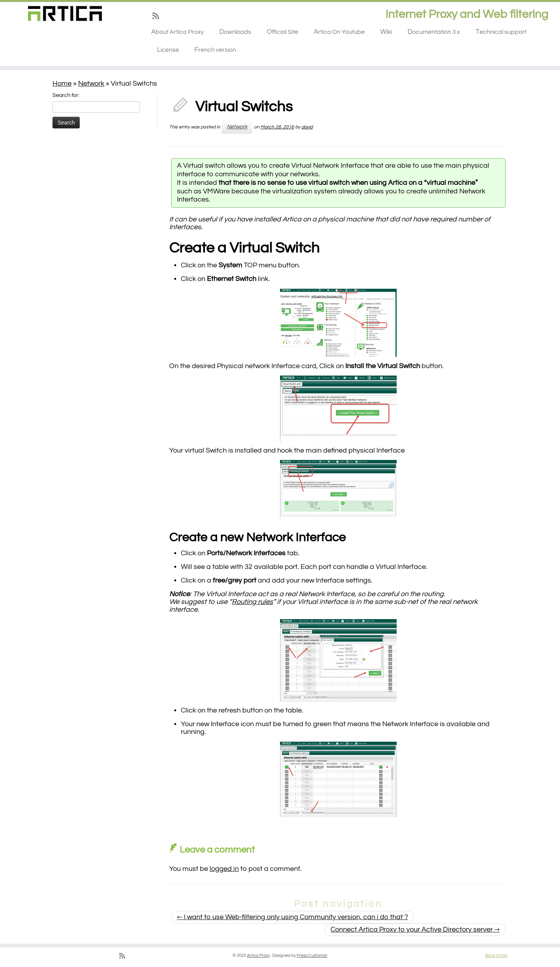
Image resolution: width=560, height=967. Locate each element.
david (307, 127)
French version (215, 50)
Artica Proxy (258, 956)
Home (62, 83)
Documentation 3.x (434, 32)
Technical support (501, 32)
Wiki (386, 32)
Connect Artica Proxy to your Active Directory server (415, 929)
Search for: (66, 95)
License (168, 50)
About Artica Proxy (178, 32)
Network (91, 83)
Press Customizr (312, 956)
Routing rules (252, 602)
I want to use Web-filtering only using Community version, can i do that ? (292, 917)
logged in (224, 869)
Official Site (283, 32)
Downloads (235, 32)
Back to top (496, 956)
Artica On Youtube (339, 32)
